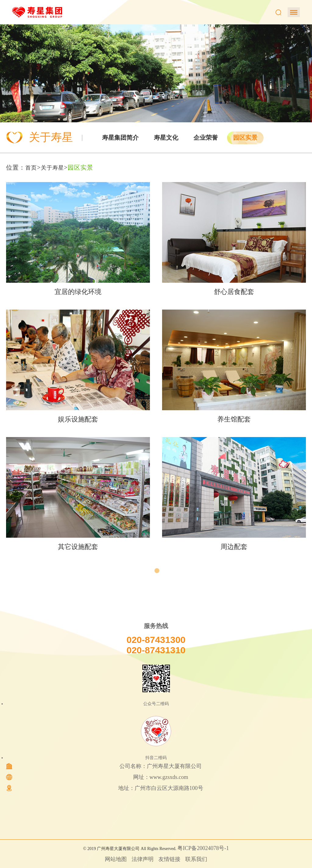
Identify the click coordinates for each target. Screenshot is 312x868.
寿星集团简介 (120, 138)
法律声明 (143, 859)
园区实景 (245, 138)
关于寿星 (52, 168)
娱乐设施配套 (78, 419)
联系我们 (196, 859)
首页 (31, 168)
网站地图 (116, 859)
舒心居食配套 (234, 292)
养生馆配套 (234, 419)
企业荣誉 (206, 138)
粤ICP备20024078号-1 (203, 848)
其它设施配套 (78, 547)
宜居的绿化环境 (78, 292)
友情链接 (169, 859)
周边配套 (234, 547)
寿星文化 (166, 138)
